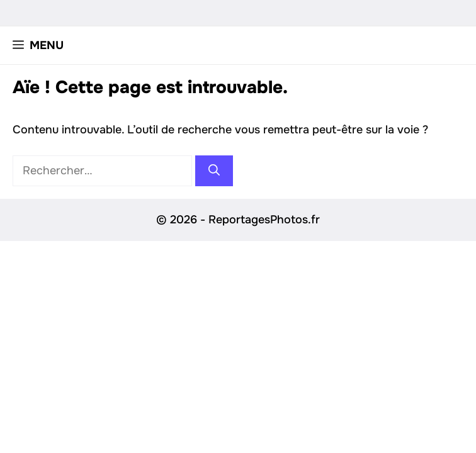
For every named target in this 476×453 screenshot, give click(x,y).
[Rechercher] (214, 171)
